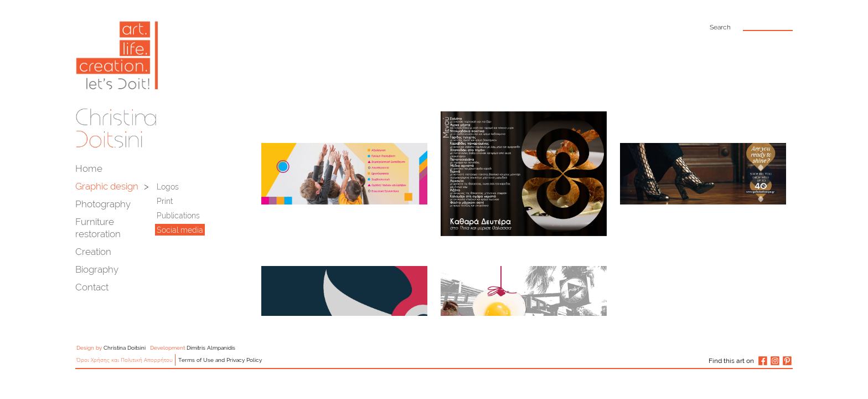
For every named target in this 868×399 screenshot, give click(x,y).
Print (165, 201)
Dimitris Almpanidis (211, 348)
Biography (97, 269)
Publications (178, 216)
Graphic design (107, 186)
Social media (180, 230)
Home (89, 168)
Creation (93, 252)
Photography (103, 204)
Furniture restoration (98, 228)
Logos (168, 187)
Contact (92, 287)
